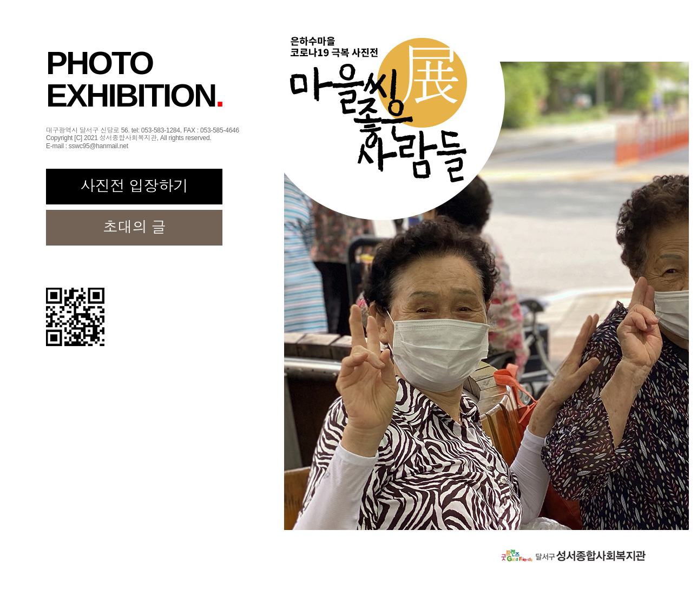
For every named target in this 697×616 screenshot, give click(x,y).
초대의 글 (134, 227)
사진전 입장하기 (134, 186)
